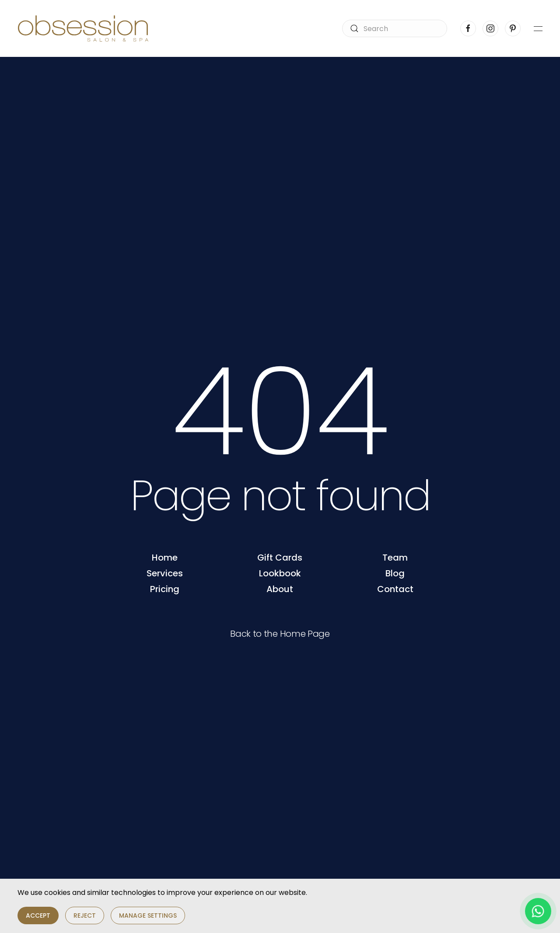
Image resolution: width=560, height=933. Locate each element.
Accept (38, 915)
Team (395, 558)
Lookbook (280, 573)
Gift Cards (280, 558)
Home (165, 558)
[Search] (395, 28)
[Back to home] (83, 28)
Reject (85, 915)
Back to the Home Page (280, 634)
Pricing (165, 589)
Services (165, 573)
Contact (395, 589)
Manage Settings (148, 915)
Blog (395, 573)
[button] (538, 28)
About (280, 589)
